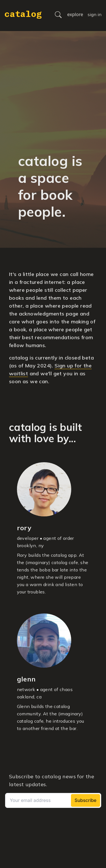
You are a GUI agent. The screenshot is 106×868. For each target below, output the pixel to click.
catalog (23, 14)
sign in (95, 14)
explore (75, 14)
